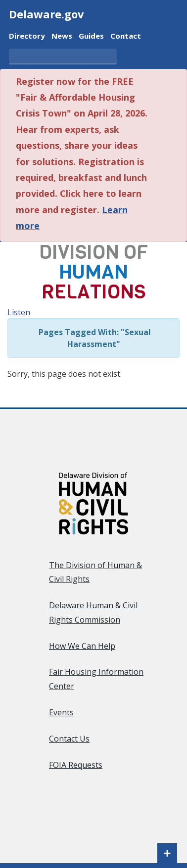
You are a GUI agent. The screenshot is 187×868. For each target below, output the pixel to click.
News (62, 35)
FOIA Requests (76, 765)
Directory (27, 35)
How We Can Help (82, 646)
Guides (91, 35)
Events (61, 712)
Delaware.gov (47, 14)
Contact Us (69, 739)
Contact (126, 35)
